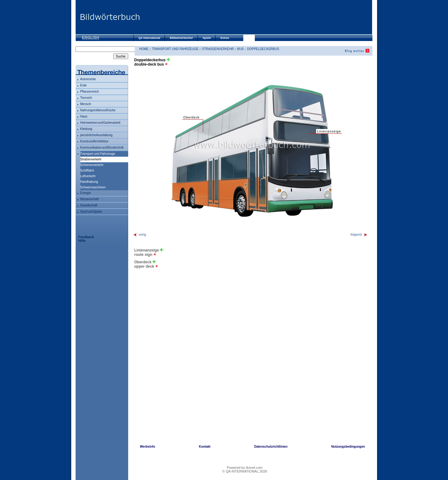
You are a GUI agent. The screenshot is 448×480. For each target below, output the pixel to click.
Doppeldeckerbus (263, 49)
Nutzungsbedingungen (348, 447)
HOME (144, 49)
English (91, 37)
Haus (84, 116)
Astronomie (88, 79)
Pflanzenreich (90, 92)
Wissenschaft (89, 199)
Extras (225, 38)
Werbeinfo (148, 447)
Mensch (86, 104)
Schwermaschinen (93, 187)
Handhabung (89, 182)
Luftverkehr (88, 176)
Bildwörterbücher (182, 38)
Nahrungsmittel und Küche (98, 110)
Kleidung (86, 129)
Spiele (207, 38)
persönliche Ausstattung (96, 135)
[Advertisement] (256, 17)
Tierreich (86, 98)
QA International (149, 38)
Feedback (86, 237)
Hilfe (82, 241)
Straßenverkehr (218, 49)
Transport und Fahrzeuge (98, 154)
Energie (86, 193)
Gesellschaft (89, 205)
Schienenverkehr (92, 165)
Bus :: (242, 49)
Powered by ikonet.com (245, 468)
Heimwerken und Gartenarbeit (100, 123)
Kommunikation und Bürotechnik (102, 148)
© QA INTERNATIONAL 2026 (245, 471)
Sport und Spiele (91, 212)
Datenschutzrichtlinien (271, 447)
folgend (359, 234)
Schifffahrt (87, 171)
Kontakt (205, 447)
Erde (84, 85)
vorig (140, 234)
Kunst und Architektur (94, 141)
